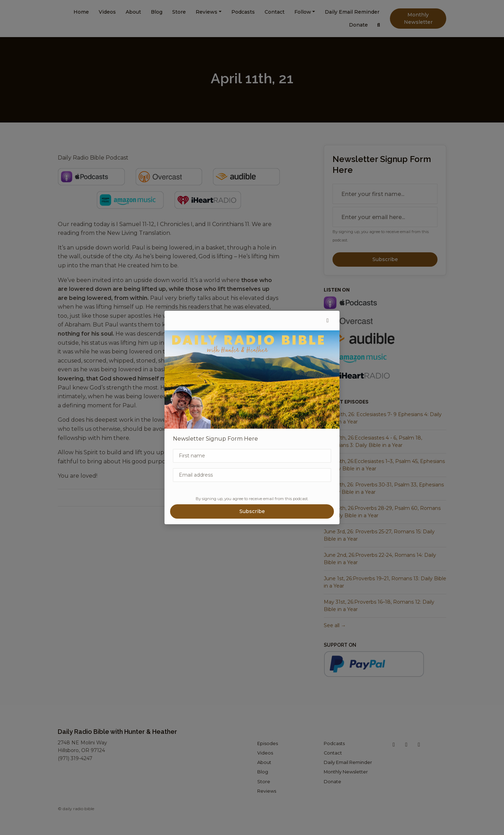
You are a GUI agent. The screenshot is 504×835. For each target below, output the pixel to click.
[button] (328, 321)
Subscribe (252, 511)
